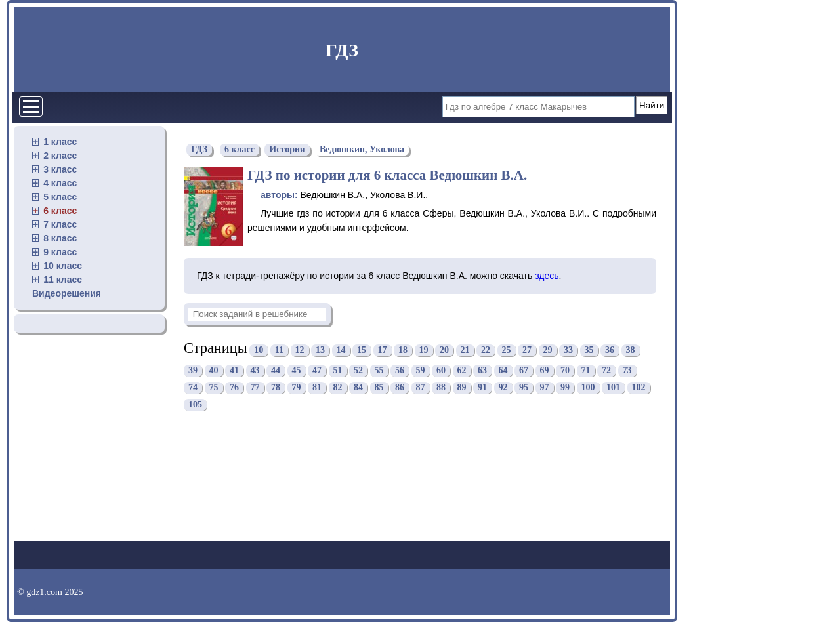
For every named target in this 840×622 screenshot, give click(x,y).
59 (421, 371)
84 (358, 388)
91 (482, 388)
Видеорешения (67, 293)
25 (507, 350)
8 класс (60, 238)
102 (639, 388)
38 (631, 350)
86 (400, 388)
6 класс (60, 211)
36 (610, 350)
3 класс (60, 169)
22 (486, 350)
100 (588, 388)
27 (527, 350)
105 (195, 405)
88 (441, 388)
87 (421, 388)
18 (403, 350)
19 (424, 350)
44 (276, 371)
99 (565, 388)
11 (279, 350)
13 (320, 350)
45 (297, 371)
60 (441, 371)
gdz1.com (44, 592)
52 (358, 371)
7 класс (60, 224)
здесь (547, 276)
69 (545, 371)
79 (297, 388)
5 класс (60, 197)
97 (545, 388)
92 (503, 388)
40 (214, 371)
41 (234, 371)
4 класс (60, 183)
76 (234, 388)
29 (548, 350)
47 (317, 371)
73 (627, 371)
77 (255, 388)
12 (300, 350)
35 (589, 350)
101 (613, 388)
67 (524, 371)
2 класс (60, 155)
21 (465, 350)
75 (214, 388)
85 (379, 388)
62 (462, 371)
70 (565, 371)
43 (255, 371)
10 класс (63, 266)
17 (383, 350)
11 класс (63, 280)
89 (462, 388)
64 (503, 371)
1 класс (60, 142)
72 (606, 371)
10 (259, 350)
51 (338, 371)
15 (362, 350)
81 (317, 388)
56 (400, 371)
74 (193, 388)
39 (193, 371)
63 (482, 371)
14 (341, 350)
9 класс (60, 252)
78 (276, 388)
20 (444, 350)
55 (379, 371)
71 (586, 371)
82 (338, 388)
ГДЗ (342, 50)
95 (524, 388)
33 (568, 350)
